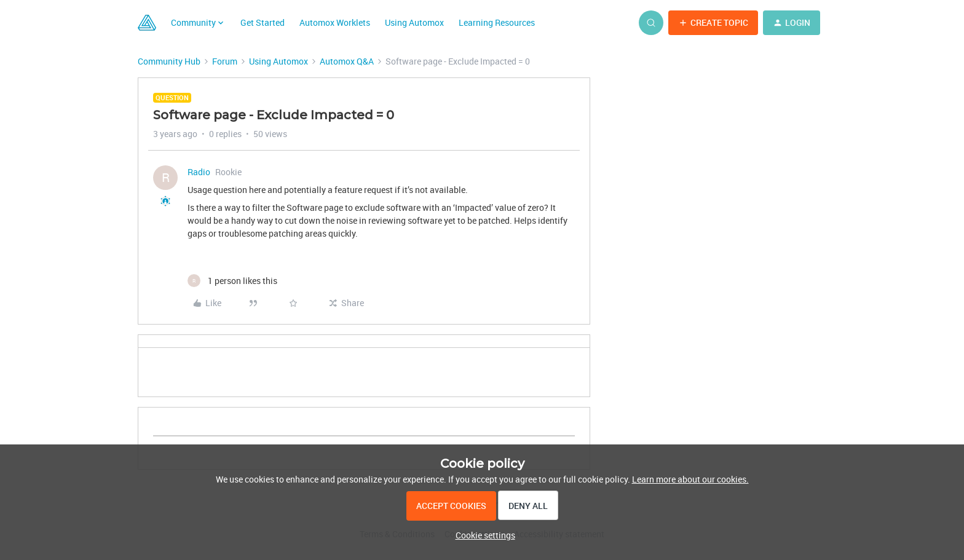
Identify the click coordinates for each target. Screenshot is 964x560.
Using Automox (414, 22)
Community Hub (169, 61)
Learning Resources (497, 22)
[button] (713, 23)
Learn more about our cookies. (690, 479)
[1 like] (232, 281)
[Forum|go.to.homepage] (147, 23)
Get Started (263, 22)
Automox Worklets (335, 22)
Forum (225, 61)
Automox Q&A (347, 61)
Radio (199, 172)
